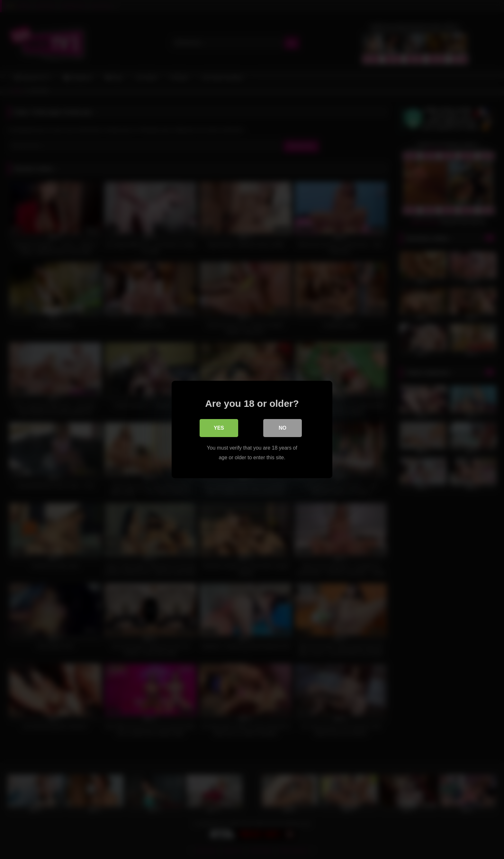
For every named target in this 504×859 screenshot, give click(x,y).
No (283, 428)
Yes (219, 428)
